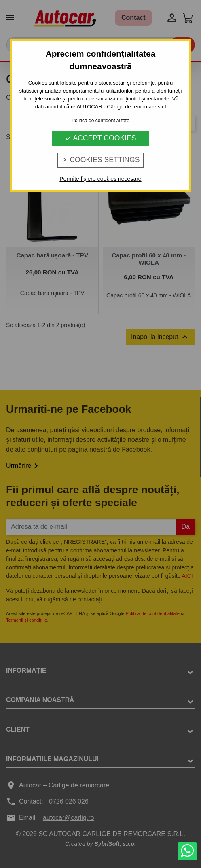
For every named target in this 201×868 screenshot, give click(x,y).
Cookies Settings (101, 160)
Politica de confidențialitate (100, 121)
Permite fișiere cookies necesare (100, 179)
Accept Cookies (100, 138)
